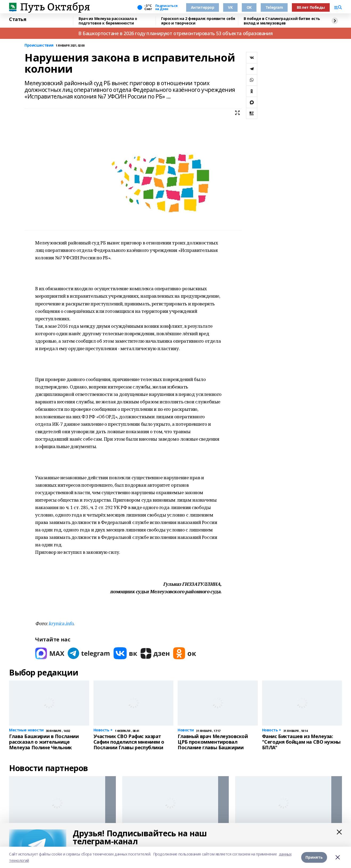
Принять (314, 857)
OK (249, 7)
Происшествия (39, 45)
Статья (18, 19)
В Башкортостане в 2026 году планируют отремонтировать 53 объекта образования (175, 33)
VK (230, 7)
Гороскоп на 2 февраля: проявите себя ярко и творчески (198, 21)
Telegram (274, 7)
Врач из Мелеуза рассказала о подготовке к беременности (108, 21)
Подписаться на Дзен (166, 7)
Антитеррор (203, 7)
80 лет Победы (311, 7)
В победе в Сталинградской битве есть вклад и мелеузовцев (282, 21)
